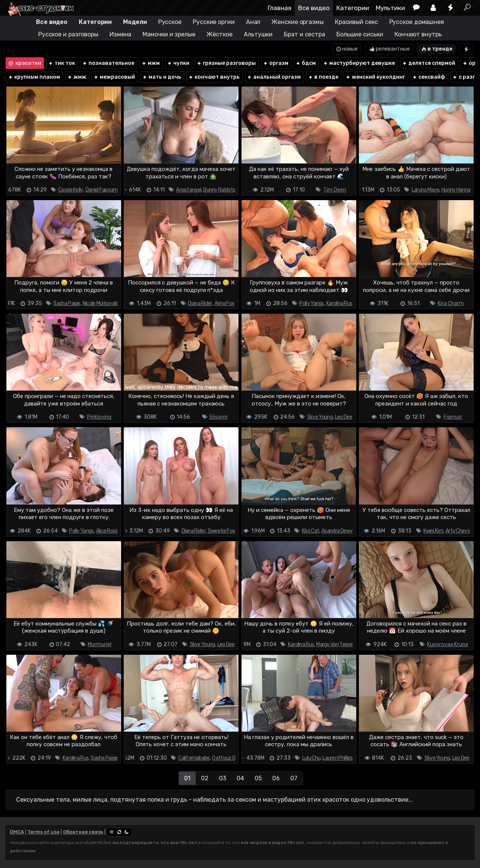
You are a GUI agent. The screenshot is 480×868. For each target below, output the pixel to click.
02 (205, 778)
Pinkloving (99, 417)
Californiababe (194, 758)
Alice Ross (107, 531)
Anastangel (188, 190)
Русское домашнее (417, 22)
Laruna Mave (425, 190)
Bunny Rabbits (219, 190)
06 (276, 778)
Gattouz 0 (223, 758)
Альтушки (258, 34)
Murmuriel (100, 644)
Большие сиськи (360, 34)
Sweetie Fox (221, 531)
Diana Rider (200, 303)
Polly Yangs (311, 303)
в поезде (323, 77)
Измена (120, 34)
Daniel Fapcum (102, 190)
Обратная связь (83, 832)
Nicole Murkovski (100, 303)
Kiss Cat (310, 531)
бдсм (306, 63)
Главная (280, 8)
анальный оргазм (274, 77)
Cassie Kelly (71, 190)
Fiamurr (453, 417)
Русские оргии (214, 22)
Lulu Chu (311, 758)
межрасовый (114, 77)
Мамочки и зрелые (169, 34)
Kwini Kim (433, 531)
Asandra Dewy (337, 531)
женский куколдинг (375, 77)
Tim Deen (335, 190)
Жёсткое (220, 34)
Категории (353, 8)
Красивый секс (356, 22)
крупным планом (34, 77)
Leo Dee (343, 417)
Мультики (390, 8)
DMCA (17, 832)
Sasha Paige (67, 303)
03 (223, 778)
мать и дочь (162, 77)
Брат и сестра (304, 34)
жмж (77, 77)
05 (258, 778)
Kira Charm (451, 303)
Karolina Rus (339, 303)
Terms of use (43, 832)
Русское (170, 22)
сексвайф (429, 77)
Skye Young (320, 417)
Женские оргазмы (298, 22)
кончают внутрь (214, 77)
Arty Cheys (458, 531)
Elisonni (219, 417)
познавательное (108, 63)
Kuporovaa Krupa (448, 644)
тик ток (61, 63)
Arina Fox (225, 303)
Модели (135, 22)
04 (240, 778)
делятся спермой (429, 63)
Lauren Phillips (338, 758)
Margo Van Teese (334, 644)
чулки (178, 63)
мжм (151, 63)
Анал (253, 22)
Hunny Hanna (456, 190)
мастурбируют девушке (359, 63)
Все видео (314, 8)
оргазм (276, 63)
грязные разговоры (226, 63)
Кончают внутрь (418, 34)
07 (294, 778)
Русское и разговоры (68, 34)
